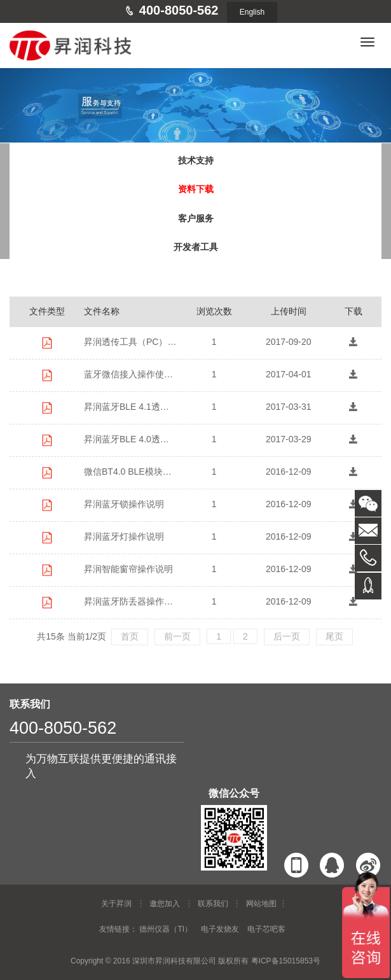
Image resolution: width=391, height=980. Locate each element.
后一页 (287, 636)
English (252, 12)
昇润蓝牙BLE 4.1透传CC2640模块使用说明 (130, 407)
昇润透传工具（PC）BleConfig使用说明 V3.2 (130, 342)
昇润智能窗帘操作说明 (128, 569)
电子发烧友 (220, 929)
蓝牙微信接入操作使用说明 (130, 374)
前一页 (177, 636)
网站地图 (261, 904)
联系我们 (213, 904)
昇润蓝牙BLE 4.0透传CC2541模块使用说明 (130, 439)
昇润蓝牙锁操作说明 (124, 504)
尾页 (334, 636)
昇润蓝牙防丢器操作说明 (130, 601)
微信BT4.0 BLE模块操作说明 (130, 472)
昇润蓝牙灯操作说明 (124, 536)
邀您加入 (165, 904)
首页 (130, 636)
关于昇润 (116, 904)
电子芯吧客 (266, 929)
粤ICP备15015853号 (286, 961)
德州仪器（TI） (166, 929)
